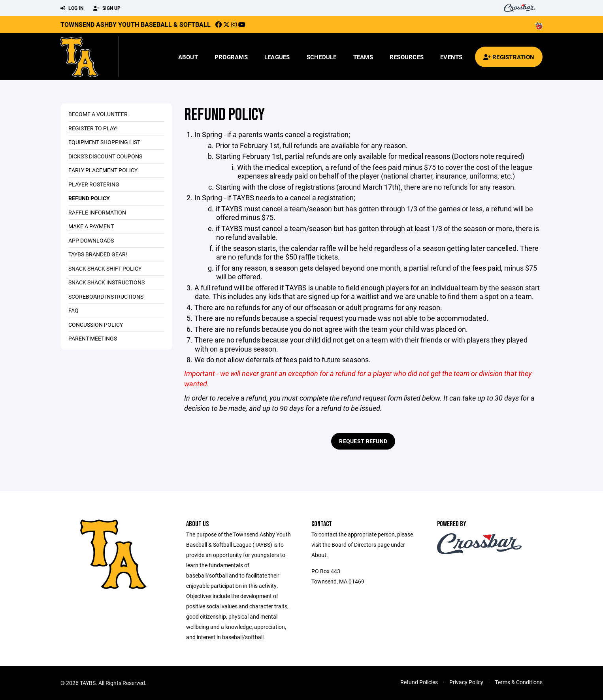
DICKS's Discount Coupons (105, 156)
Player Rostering (94, 184)
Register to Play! (93, 128)
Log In (72, 8)
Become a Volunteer (98, 114)
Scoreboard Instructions (106, 296)
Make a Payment (91, 226)
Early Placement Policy (103, 170)
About (188, 57)
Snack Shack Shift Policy (105, 268)
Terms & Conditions (519, 682)
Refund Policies (419, 682)
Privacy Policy (466, 682)
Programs (231, 57)
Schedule (322, 57)
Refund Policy (89, 198)
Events (451, 57)
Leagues (277, 57)
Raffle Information (97, 212)
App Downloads (91, 240)
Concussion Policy (96, 325)
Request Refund (363, 441)
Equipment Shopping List (104, 142)
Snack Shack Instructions (106, 282)
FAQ (73, 310)
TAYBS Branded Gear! (98, 254)
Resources (407, 57)
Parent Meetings (93, 338)
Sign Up (107, 8)
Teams (363, 57)
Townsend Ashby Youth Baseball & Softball (136, 24)
